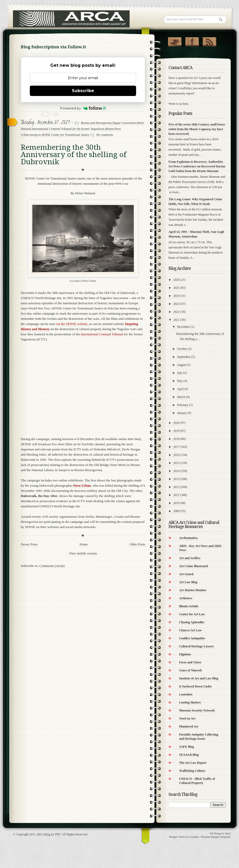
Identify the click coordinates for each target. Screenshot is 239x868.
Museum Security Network (197, 710)
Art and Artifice (190, 558)
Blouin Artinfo (189, 606)
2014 (177, 471)
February (183, 405)
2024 (177, 296)
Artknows (186, 598)
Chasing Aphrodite (192, 622)
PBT (58, 834)
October (182, 349)
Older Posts (137, 544)
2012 (177, 487)
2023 (177, 304)
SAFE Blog (187, 747)
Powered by (83, 108)
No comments (105, 135)
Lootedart (186, 694)
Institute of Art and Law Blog (199, 678)
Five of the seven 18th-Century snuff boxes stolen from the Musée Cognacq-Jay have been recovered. (197, 129)
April (180, 389)
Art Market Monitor (193, 590)
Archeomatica (188, 538)
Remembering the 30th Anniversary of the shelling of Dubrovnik (74, 155)
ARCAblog (43, 834)
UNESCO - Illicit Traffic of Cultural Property (197, 781)
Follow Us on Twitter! (175, 41)
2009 (177, 511)
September (184, 357)
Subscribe (83, 91)
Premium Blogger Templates (216, 837)
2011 (177, 495)
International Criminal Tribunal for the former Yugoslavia (68, 129)
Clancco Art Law (190, 630)
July (180, 373)
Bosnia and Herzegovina (96, 123)
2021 (177, 320)
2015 (177, 463)
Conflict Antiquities (192, 638)
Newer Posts (29, 544)
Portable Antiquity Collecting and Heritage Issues (199, 737)
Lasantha (194, 837)
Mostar (109, 129)
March (181, 397)
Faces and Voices (190, 662)
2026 (177, 280)
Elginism (185, 654)
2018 (177, 439)
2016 (177, 455)
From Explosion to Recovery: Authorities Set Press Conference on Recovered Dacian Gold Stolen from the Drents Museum (197, 166)
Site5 (228, 833)
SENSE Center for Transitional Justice (65, 135)
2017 (177, 447)
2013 (177, 479)
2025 (177, 288)
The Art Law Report (193, 763)
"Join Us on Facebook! (192, 41)
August (182, 365)
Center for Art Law (192, 614)
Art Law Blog (188, 582)
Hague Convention (124, 123)
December (183, 327)
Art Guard (186, 574)
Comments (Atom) (52, 566)
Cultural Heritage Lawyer (196, 646)
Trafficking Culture (192, 771)
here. (186, 104)
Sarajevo (35, 135)
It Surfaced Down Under (195, 686)
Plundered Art (189, 726)
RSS (209, 41)
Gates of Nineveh (190, 670)
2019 (177, 431)
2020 (177, 423)
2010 (177, 503)
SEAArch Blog (189, 755)
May (180, 381)
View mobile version (83, 553)
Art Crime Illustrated (194, 566)
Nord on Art (187, 718)
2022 (177, 312)
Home (84, 544)
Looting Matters (190, 702)
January (182, 413)
